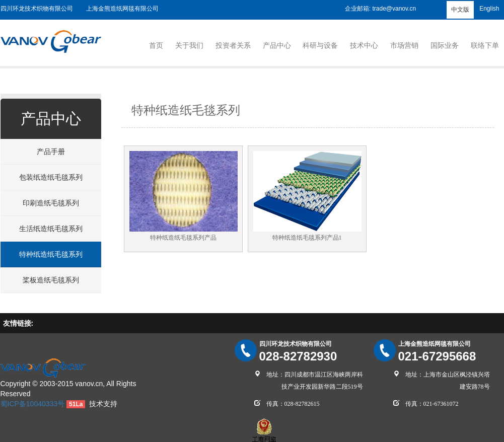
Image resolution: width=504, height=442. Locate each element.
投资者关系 (233, 45)
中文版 (460, 10)
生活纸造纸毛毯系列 (51, 229)
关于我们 (189, 45)
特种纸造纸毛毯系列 (51, 254)
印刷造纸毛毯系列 (51, 203)
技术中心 (364, 45)
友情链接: (18, 323)
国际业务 (445, 45)
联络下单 (485, 45)
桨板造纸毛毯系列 (51, 280)
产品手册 (51, 152)
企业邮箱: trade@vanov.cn (380, 9)
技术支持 (103, 404)
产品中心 (277, 45)
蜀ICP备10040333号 (33, 404)
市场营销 (404, 45)
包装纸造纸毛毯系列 (51, 177)
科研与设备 (320, 45)
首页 (156, 45)
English (489, 9)
